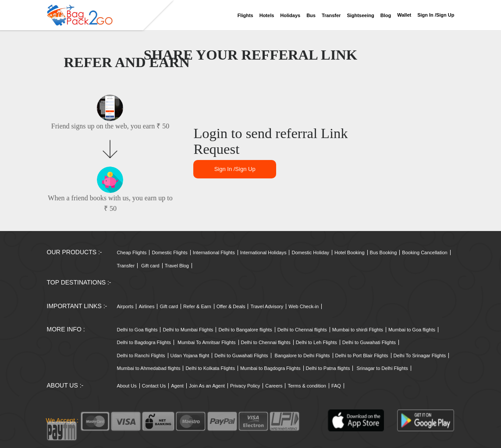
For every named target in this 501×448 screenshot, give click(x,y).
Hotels (267, 15)
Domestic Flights (169, 252)
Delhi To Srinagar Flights (420, 356)
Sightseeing (360, 15)
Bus (311, 15)
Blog (386, 15)
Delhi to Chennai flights (302, 330)
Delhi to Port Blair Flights (362, 356)
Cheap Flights (132, 252)
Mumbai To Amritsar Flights (206, 342)
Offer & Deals (231, 306)
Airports (125, 306)
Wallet (404, 15)
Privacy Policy (245, 386)
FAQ (336, 386)
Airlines (146, 306)
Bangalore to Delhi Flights (302, 356)
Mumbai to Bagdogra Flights (270, 368)
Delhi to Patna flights (328, 368)
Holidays (290, 15)
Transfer (331, 15)
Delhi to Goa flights (137, 330)
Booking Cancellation (425, 252)
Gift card (150, 266)
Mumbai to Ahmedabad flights (149, 368)
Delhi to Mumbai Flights (188, 330)
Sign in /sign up (436, 15)
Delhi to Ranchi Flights (141, 356)
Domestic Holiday (310, 252)
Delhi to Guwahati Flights (369, 342)
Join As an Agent (207, 386)
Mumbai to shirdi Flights (358, 330)
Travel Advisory (267, 306)
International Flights (214, 252)
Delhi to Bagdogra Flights (144, 342)
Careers (274, 386)
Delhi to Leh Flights (316, 342)
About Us (127, 386)
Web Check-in (304, 306)
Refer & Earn (197, 306)
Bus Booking (384, 252)
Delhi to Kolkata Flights (210, 368)
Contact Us (154, 386)
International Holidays (263, 252)
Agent (177, 386)
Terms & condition (307, 386)
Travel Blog (177, 266)
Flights (245, 15)
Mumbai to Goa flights (412, 330)
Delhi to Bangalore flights (245, 330)
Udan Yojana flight (190, 356)
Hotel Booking (350, 252)
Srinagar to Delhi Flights (382, 368)
